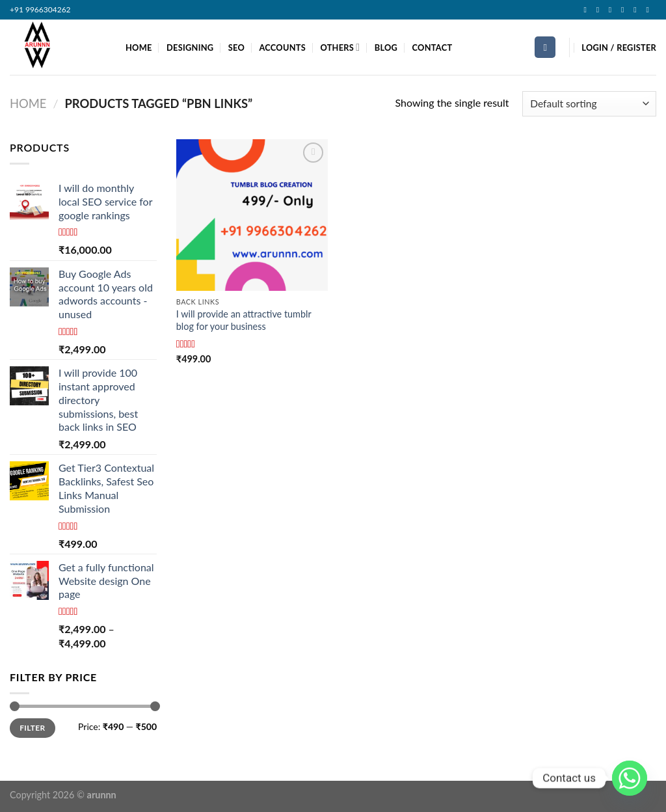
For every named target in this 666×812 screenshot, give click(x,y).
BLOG (386, 47)
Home (28, 103)
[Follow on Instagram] (600, 10)
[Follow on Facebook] (587, 10)
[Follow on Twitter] (625, 10)
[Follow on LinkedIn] (637, 10)
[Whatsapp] (630, 778)
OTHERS (340, 47)
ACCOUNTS (282, 47)
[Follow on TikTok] (613, 10)
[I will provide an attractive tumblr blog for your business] (252, 215)
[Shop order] (589, 104)
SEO (236, 47)
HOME (139, 47)
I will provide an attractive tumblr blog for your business (244, 320)
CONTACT (433, 47)
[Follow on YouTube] (650, 10)
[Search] (545, 47)
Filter (32, 728)
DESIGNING (190, 47)
